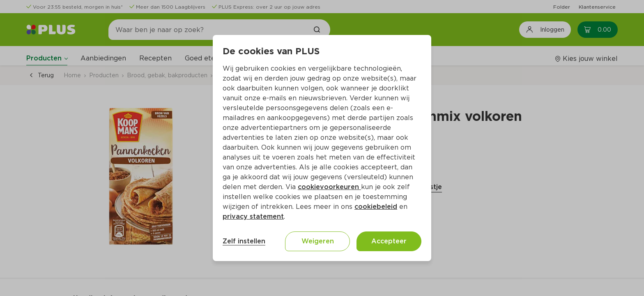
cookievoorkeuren (329, 187)
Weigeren (318, 241)
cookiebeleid (376, 207)
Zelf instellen (244, 241)
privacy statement (253, 216)
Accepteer (389, 241)
